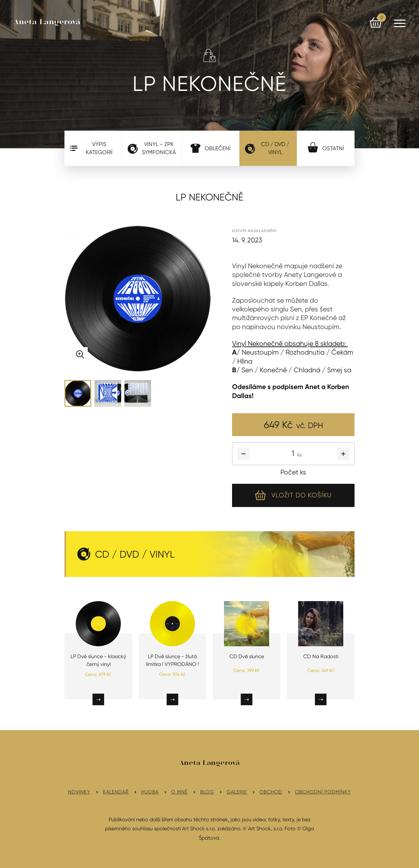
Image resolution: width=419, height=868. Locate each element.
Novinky (79, 792)
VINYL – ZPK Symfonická (152, 148)
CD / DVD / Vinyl (267, 148)
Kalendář (116, 792)
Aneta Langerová (47, 22)
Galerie (237, 792)
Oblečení (210, 148)
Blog (207, 792)
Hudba (150, 792)
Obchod (271, 792)
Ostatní (326, 147)
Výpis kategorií (91, 148)
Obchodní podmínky (323, 792)
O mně (179, 792)
